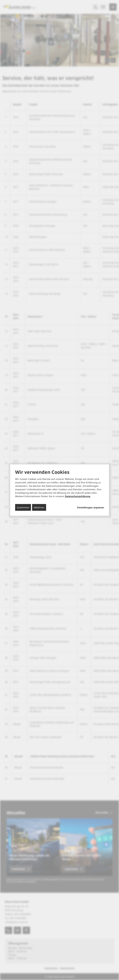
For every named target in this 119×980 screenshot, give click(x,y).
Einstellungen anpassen (91, 508)
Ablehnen (39, 507)
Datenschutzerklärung (78, 496)
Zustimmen (23, 507)
